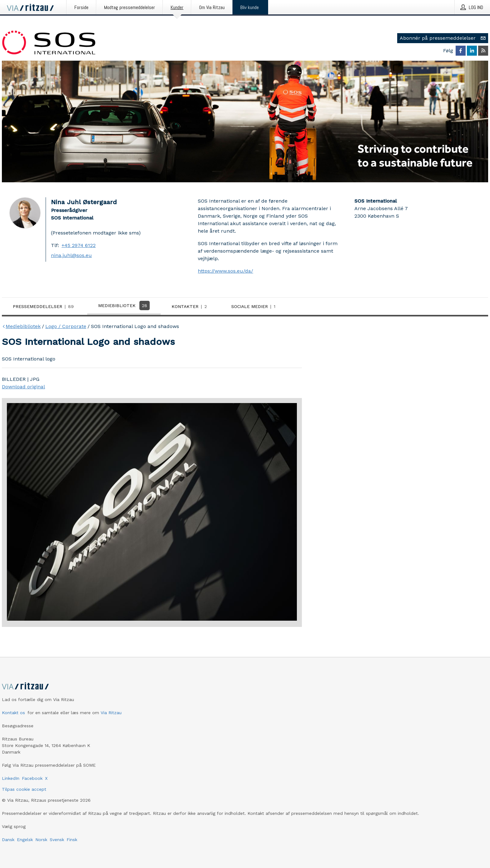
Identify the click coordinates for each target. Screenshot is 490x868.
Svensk (57, 840)
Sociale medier (255, 306)
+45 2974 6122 (79, 245)
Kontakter (190, 306)
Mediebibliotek (124, 305)
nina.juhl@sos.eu (71, 255)
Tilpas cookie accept (24, 789)
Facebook (32, 778)
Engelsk (25, 840)
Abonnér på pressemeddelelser (444, 38)
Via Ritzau (111, 713)
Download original (23, 387)
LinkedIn (11, 778)
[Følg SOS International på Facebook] (461, 51)
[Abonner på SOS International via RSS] (483, 51)
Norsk (41, 840)
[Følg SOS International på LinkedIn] (472, 51)
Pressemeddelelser (45, 306)
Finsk (72, 840)
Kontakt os (13, 713)
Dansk (8, 840)
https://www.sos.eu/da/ (225, 271)
